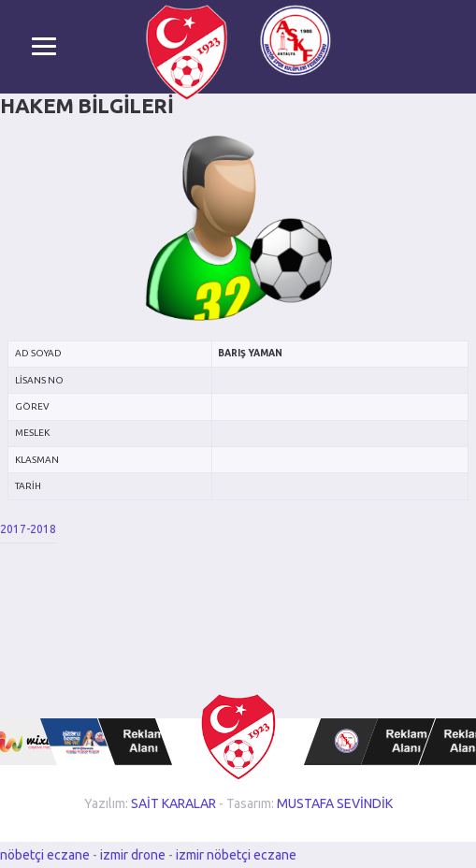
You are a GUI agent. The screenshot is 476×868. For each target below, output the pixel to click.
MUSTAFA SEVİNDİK (335, 803)
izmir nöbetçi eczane (236, 855)
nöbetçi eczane (45, 855)
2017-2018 (28, 529)
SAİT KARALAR (173, 803)
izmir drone (133, 855)
